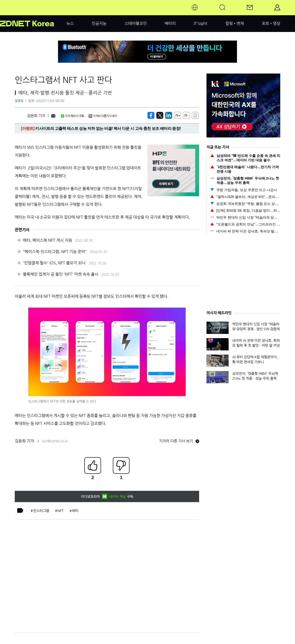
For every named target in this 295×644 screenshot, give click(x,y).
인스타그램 (41, 511)
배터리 (170, 23)
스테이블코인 (136, 23)
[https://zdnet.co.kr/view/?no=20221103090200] (151, 115)
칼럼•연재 (235, 23)
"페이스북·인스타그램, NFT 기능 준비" (55, 252)
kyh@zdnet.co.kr (55, 441)
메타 (75, 511)
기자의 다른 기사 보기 (179, 441)
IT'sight (200, 23)
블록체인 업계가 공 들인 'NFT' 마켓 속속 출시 (61, 274)
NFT (61, 511)
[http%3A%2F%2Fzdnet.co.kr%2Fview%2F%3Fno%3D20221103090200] (169, 115)
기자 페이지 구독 (72, 116)
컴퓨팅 (19, 101)
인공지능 (99, 23)
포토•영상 (271, 23)
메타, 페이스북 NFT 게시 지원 (47, 240)
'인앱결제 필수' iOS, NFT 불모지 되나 (54, 263)
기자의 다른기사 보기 (103, 116)
